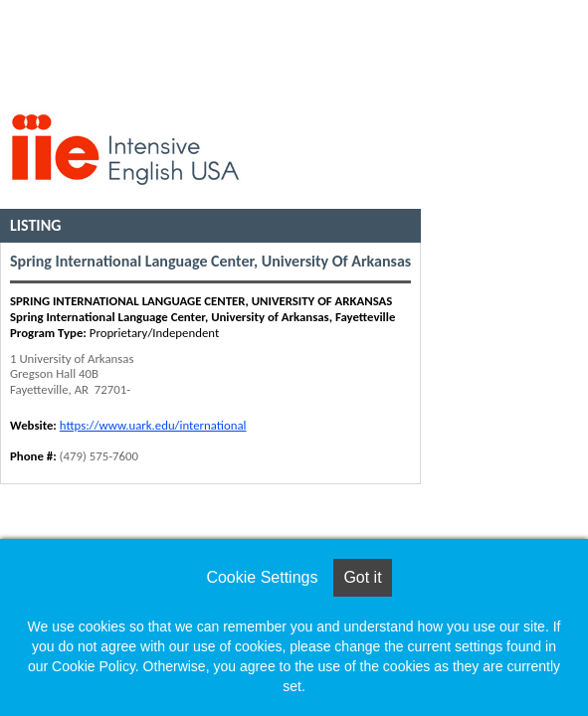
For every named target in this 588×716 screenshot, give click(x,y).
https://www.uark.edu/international (153, 425)
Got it (362, 577)
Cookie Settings (262, 577)
